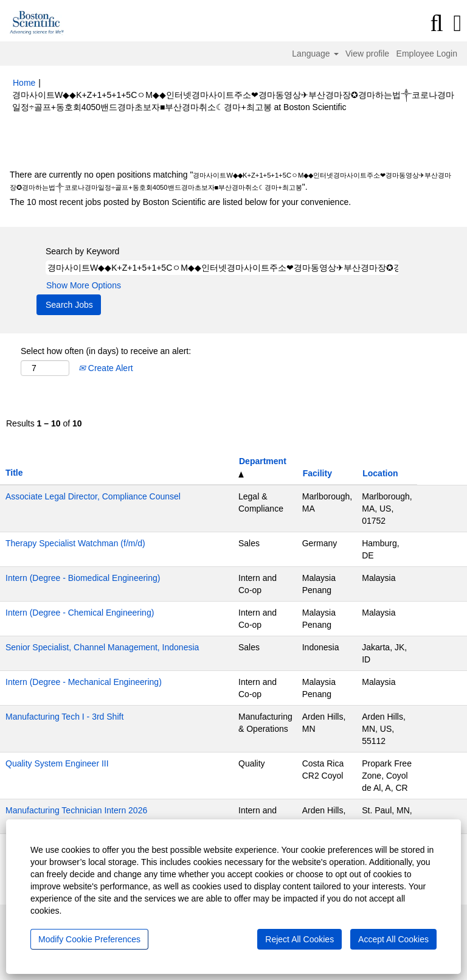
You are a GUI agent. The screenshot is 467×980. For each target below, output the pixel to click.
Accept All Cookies (393, 939)
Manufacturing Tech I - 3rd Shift (64, 717)
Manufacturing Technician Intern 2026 (76, 810)
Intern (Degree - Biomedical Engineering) (83, 578)
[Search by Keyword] (222, 268)
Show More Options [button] (84, 285)
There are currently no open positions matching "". (230, 181)
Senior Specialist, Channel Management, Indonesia (102, 647)
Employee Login (427, 54)
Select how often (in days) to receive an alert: (106, 351)
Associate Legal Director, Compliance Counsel (93, 496)
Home (24, 83)
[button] (458, 23)
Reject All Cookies (299, 939)
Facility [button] (317, 473)
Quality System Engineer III (57, 763)
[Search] (437, 23)
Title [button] (14, 473)
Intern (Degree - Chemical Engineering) (80, 613)
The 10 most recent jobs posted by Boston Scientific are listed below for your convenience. (180, 202)
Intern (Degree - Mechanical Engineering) (84, 682)
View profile (367, 54)
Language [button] (315, 54)
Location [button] (380, 473)
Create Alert (106, 368)
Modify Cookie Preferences (89, 939)
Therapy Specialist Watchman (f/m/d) (75, 543)
